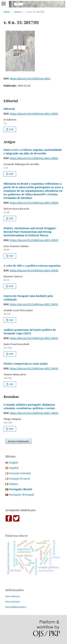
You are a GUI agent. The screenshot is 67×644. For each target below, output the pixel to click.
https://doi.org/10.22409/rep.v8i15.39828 (34, 203)
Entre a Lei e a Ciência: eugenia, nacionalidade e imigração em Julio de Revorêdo (33, 152)
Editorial (9, 109)
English (13, 463)
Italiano (14, 484)
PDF (11, 129)
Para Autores (13, 602)
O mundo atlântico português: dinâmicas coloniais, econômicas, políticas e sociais (29, 406)
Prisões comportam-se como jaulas (26, 364)
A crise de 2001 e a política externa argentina (32, 266)
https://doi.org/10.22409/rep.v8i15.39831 (34, 304)
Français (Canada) (20, 473)
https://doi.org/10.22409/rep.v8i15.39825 (34, 114)
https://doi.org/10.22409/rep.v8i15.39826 (34, 158)
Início (7, 12)
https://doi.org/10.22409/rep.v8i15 (30, 78)
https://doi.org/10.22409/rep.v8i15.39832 (34, 338)
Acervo (18, 12)
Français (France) (20, 479)
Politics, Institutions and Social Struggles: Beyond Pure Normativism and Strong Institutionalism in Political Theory (30, 232)
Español (14, 468)
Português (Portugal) (22, 495)
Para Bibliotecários (16, 607)
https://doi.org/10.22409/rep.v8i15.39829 (34, 240)
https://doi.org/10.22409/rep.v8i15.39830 (34, 270)
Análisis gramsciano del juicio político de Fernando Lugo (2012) (30, 332)
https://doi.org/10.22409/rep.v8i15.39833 (34, 368)
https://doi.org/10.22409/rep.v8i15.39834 (34, 413)
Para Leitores (13, 596)
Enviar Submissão (18, 441)
